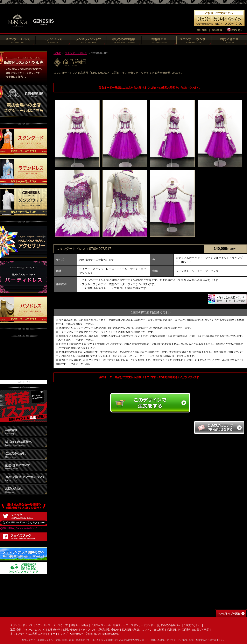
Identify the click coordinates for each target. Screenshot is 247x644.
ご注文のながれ (192, 625)
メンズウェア (60, 625)
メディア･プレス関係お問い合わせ (100, 630)
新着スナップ (121, 625)
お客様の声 (54, 630)
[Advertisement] (24, 361)
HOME (57, 53)
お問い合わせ (70, 630)
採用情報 (172, 630)
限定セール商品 (79, 625)
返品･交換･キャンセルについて (28, 630)
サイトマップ (60, 634)
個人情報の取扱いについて (136, 630)
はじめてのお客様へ (169, 625)
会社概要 (159, 630)
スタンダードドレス (76, 53)
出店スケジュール (101, 625)
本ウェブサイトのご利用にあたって (30, 634)
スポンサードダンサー (143, 625)
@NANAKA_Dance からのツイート (21, 528)
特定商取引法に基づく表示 (194, 630)
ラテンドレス (43, 625)
